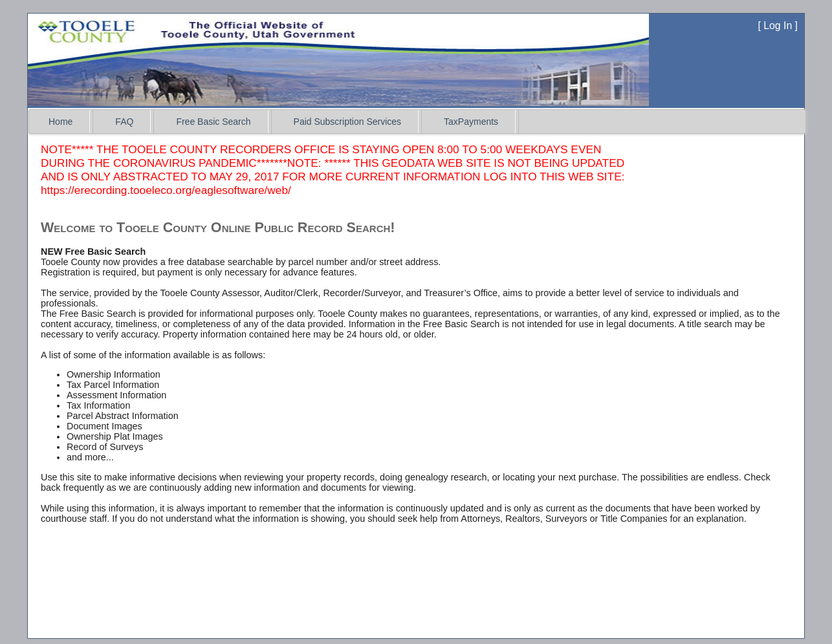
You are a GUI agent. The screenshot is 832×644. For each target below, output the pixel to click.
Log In (778, 26)
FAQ (124, 122)
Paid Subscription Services (348, 122)
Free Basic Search (213, 122)
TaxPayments (471, 122)
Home (60, 122)
